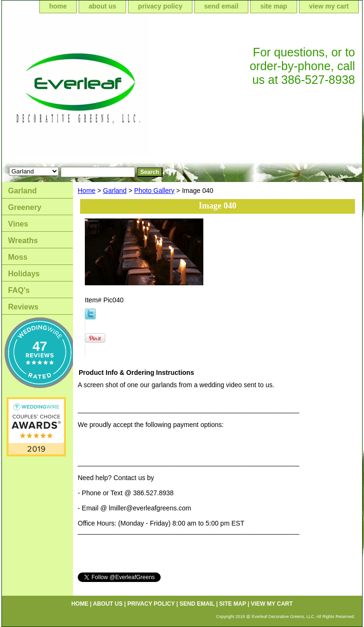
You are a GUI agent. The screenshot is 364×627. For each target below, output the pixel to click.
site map (274, 6)
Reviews (23, 307)
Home (86, 191)
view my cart (329, 6)
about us (102, 6)
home (58, 6)
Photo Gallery (154, 191)
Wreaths (23, 241)
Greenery (25, 207)
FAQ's (19, 290)
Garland (115, 191)
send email (221, 6)
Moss (18, 257)
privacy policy (160, 6)
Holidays (24, 274)
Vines (18, 224)
